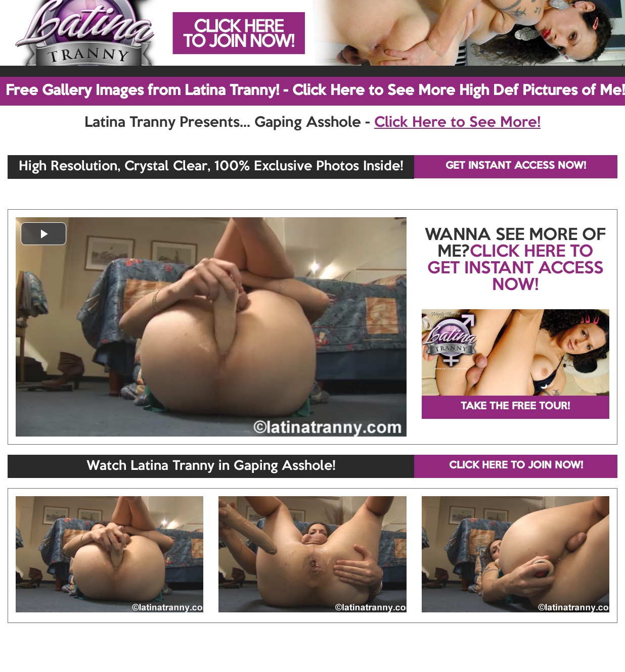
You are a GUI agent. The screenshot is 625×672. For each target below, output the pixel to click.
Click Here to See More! (457, 123)
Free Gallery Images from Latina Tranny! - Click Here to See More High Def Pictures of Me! (315, 91)
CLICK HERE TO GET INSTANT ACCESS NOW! (515, 269)
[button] (43, 234)
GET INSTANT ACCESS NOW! (516, 166)
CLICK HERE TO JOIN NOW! (516, 466)
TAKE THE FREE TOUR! (515, 407)
